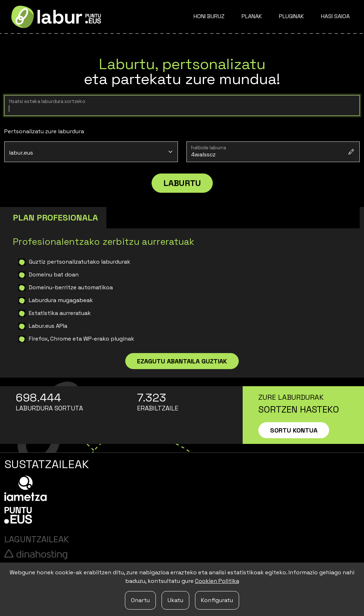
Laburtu (182, 183)
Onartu (140, 600)
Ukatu (175, 600)
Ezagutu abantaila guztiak (182, 361)
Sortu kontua (294, 430)
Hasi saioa (335, 16)
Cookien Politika (217, 581)
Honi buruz (209, 16)
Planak (252, 16)
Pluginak (291, 16)
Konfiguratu (217, 600)
